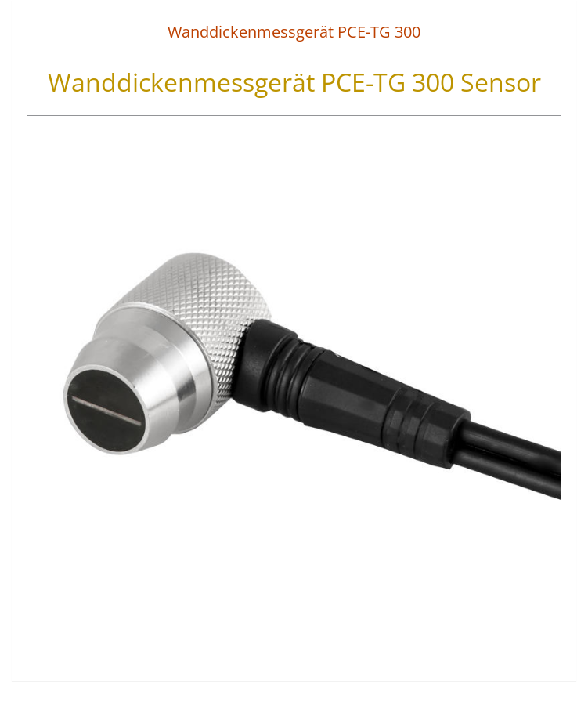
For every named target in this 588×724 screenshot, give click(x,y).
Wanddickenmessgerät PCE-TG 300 (294, 32)
